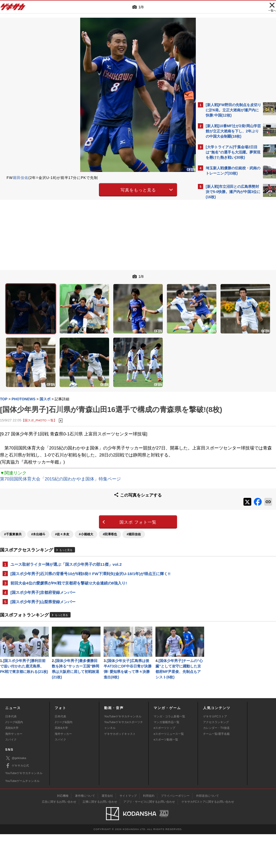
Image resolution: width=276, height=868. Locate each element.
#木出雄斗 (38, 511)
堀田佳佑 (21, 178)
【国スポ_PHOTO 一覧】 (39, 394)
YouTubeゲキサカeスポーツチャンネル (124, 759)
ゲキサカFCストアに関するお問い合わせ (208, 835)
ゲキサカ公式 (17, 800)
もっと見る (66, 527)
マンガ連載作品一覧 (167, 756)
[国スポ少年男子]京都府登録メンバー (43, 570)
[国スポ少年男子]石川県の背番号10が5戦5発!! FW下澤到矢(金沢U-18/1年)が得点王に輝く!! (90, 551)
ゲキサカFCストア (215, 750)
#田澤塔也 (110, 511)
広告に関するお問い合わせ (59, 835)
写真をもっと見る (93, 189)
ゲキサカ (13, 8)
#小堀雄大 (86, 511)
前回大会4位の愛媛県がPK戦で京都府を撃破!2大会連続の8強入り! (69, 561)
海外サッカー (14, 768)
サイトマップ (128, 830)
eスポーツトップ (164, 762)
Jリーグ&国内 (14, 756)
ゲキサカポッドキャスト (120, 768)
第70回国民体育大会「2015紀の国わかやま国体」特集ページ (60, 460)
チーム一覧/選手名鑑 (216, 768)
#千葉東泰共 (13, 511)
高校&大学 (12, 762)
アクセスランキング (216, 756)
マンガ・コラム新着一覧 (169, 750)
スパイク (11, 773)
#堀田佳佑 (134, 511)
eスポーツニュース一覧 (169, 768)
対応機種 (63, 830)
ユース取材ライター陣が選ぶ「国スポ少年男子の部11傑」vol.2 (66, 541)
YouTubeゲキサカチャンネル (123, 750)
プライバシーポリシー (175, 830)
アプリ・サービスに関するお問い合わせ (149, 835)
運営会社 (107, 830)
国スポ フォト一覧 (92, 499)
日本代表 (11, 750)
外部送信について (208, 830)
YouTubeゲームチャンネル (22, 815)
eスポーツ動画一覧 (166, 773)
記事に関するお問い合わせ (100, 835)
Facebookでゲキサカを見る (227, 291)
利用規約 (149, 830)
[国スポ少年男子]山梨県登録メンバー (43, 580)
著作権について (85, 830)
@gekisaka (16, 792)
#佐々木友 (62, 511)
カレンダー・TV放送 (216, 762)
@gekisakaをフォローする (227, 281)
